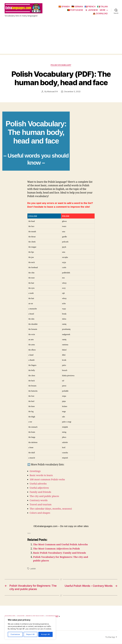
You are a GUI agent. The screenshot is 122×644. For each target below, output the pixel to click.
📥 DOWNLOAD (100, 14)
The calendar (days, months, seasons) (51, 509)
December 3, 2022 (72, 92)
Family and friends (41, 492)
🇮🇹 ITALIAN (102, 7)
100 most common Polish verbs (48, 480)
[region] (30, 628)
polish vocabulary (61, 66)
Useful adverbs (38, 484)
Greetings (35, 472)
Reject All (30, 634)
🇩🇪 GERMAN (77, 7)
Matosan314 (52, 92)
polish (33, 569)
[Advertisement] (61, 38)
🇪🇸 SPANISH (64, 7)
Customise (15, 634)
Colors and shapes (40, 513)
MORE (103, 10)
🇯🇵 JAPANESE (91, 10)
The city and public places (45, 497)
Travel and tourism (41, 505)
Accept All (45, 634)
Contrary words (39, 501)
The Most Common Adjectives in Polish (57, 549)
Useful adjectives (39, 488)
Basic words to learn (41, 476)
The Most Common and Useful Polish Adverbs (61, 545)
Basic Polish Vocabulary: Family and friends (60, 553)
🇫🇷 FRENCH (90, 7)
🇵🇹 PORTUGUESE (75, 10)
